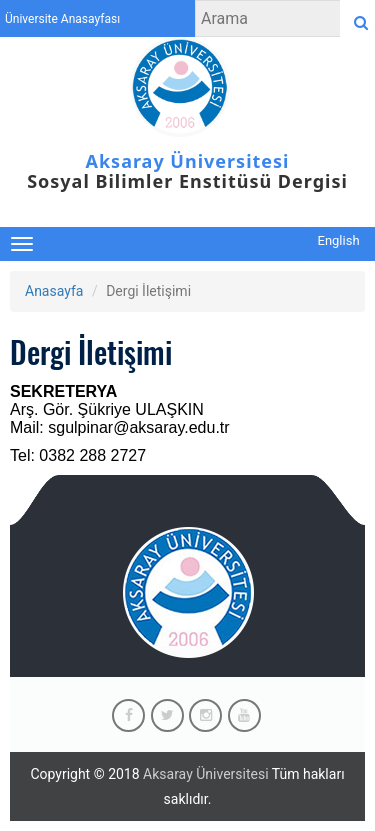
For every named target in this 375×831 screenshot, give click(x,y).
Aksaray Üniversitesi (206, 774)
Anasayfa (54, 291)
